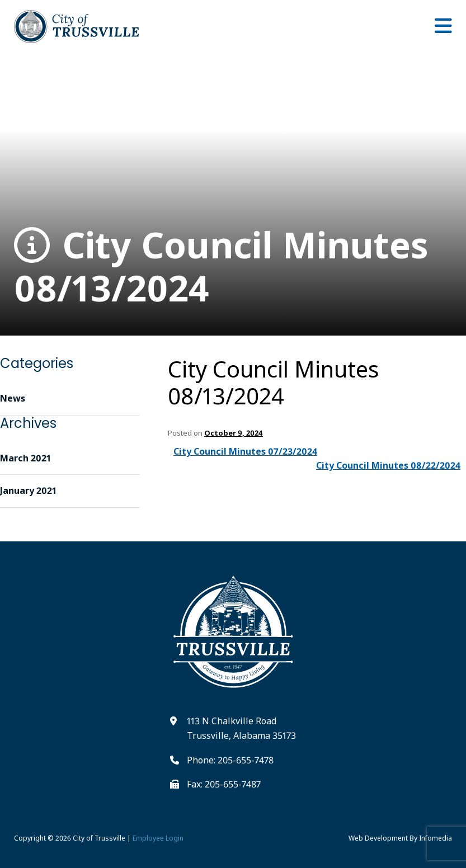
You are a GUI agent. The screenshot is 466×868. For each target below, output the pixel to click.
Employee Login (158, 838)
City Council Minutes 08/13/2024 (221, 267)
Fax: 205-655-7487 (224, 784)
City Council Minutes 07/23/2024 (245, 451)
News (13, 398)
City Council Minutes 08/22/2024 (388, 465)
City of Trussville (99, 838)
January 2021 (28, 490)
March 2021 (25, 458)
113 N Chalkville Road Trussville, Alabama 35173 (241, 728)
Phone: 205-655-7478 (230, 760)
